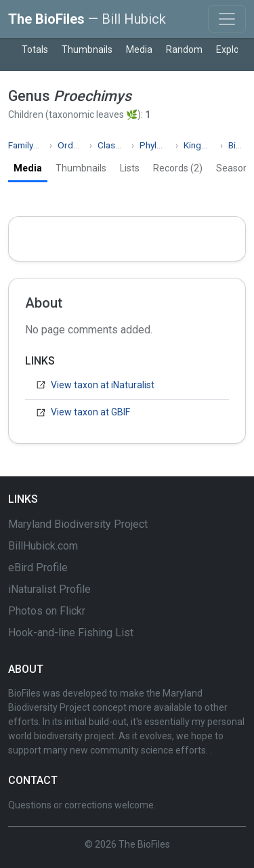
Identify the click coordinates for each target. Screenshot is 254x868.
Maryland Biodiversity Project (78, 524)
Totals (35, 49)
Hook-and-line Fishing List (71, 633)
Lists (130, 168)
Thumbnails (87, 49)
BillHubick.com (43, 546)
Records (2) (178, 168)
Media (139, 49)
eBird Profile (38, 567)
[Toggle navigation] (227, 19)
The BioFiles (87, 19)
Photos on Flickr (47, 611)
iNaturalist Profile (49, 589)
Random (184, 49)
